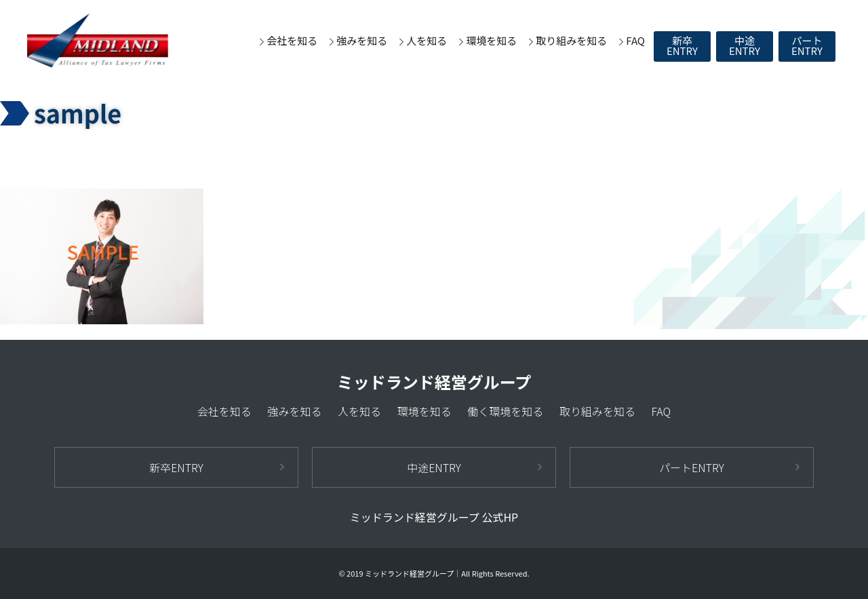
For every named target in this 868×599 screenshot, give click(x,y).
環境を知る (491, 40)
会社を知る (292, 40)
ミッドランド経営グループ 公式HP (434, 517)
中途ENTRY (745, 45)
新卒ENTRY (682, 45)
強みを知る (362, 40)
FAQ (635, 40)
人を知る (427, 40)
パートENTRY (807, 45)
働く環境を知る (505, 411)
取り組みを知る (571, 40)
